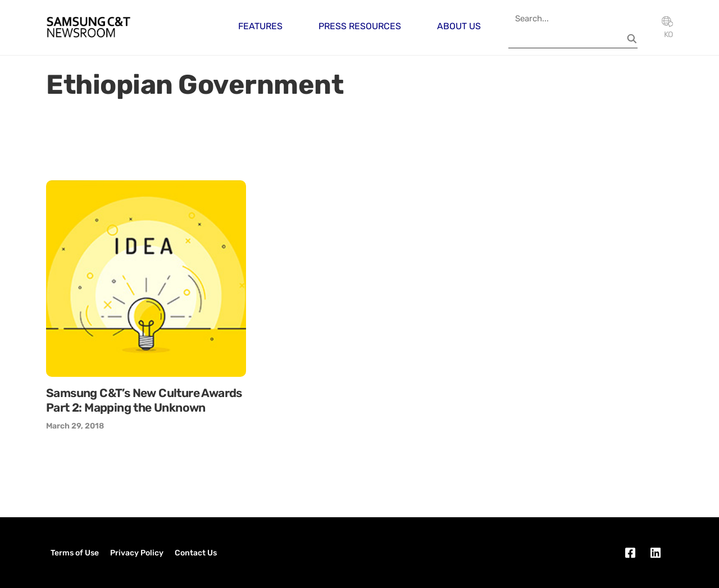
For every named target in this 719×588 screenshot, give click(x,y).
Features (260, 26)
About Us (459, 26)
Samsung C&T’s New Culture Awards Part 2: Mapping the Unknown (144, 400)
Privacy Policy (137, 553)
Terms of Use (75, 553)
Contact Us (196, 553)
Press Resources (360, 26)
